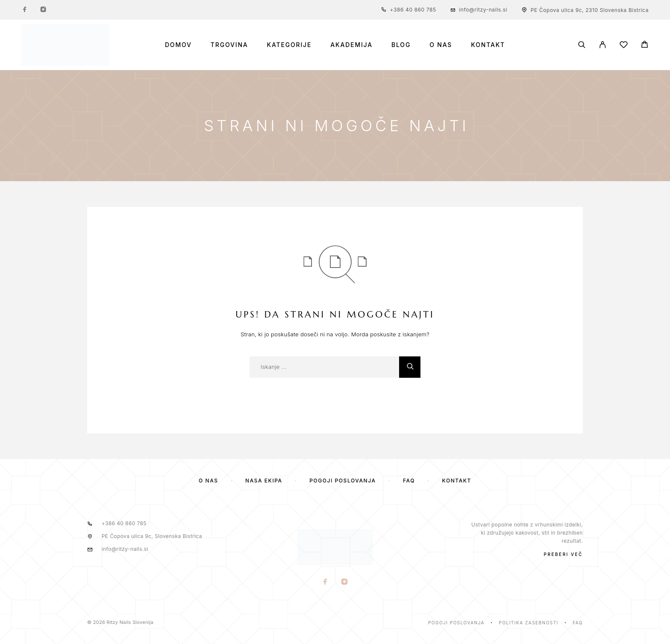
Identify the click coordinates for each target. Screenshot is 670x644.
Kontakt (488, 45)
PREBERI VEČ (563, 554)
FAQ (409, 481)
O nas (441, 45)
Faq (578, 623)
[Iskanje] (582, 45)
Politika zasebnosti (529, 623)
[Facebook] (25, 10)
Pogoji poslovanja (342, 481)
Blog (401, 45)
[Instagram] (43, 10)
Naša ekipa (264, 481)
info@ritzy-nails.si (483, 10)
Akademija (351, 45)
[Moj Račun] (603, 45)
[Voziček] (645, 46)
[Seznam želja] (624, 46)
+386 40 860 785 (413, 10)
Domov (178, 45)
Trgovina (229, 45)
